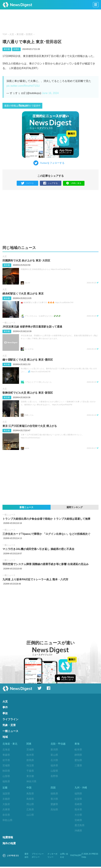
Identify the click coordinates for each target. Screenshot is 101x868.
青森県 (6, 755)
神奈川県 (31, 781)
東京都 (20, 34)
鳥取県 (30, 794)
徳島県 (54, 794)
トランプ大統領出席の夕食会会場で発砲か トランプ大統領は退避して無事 (46, 519)
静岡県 (78, 755)
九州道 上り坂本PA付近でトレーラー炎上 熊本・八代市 (35, 579)
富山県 (54, 755)
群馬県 (30, 760)
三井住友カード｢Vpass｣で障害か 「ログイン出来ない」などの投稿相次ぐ (46, 534)
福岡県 (78, 794)
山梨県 (54, 771)
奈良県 (6, 815)
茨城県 (30, 749)
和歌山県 (7, 821)
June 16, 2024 (50, 93)
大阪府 (6, 805)
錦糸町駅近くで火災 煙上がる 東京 (23, 294)
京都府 (6, 799)
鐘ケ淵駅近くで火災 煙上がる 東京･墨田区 (28, 360)
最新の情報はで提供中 (22, 106)
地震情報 (8, 839)
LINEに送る (74, 183)
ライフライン (10, 719)
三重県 (78, 765)
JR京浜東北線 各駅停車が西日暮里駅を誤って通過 (32, 327)
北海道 (6, 749)
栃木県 (30, 755)
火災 (12, 34)
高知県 (54, 810)
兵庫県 (6, 810)
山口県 (30, 815)
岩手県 (6, 760)
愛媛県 (54, 805)
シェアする (50, 183)
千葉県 (30, 771)
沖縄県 (78, 831)
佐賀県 (78, 799)
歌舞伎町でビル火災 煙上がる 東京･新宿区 (28, 393)
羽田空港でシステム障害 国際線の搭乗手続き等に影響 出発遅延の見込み (46, 564)
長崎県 (78, 805)
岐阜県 (78, 749)
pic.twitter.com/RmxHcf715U (23, 86)
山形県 (6, 776)
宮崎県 (78, 821)
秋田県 (6, 771)
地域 (5, 737)
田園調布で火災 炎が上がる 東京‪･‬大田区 (26, 261)
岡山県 (30, 805)
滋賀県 (6, 794)
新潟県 (54, 749)
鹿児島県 (80, 826)
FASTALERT (76, 857)
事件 (5, 707)
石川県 (54, 760)
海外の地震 (9, 845)
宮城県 (6, 765)
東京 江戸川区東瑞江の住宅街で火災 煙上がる (30, 426)
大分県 (78, 815)
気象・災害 (9, 725)
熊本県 (78, 810)
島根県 (30, 799)
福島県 (6, 781)
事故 (5, 713)
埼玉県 (30, 765)
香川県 (54, 799)
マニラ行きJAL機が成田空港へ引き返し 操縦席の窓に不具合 (38, 549)
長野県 (54, 776)
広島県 (30, 810)
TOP (5, 34)
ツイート (27, 183)
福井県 (54, 765)
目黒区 (29, 34)
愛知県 (78, 760)
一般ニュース (9, 323)
